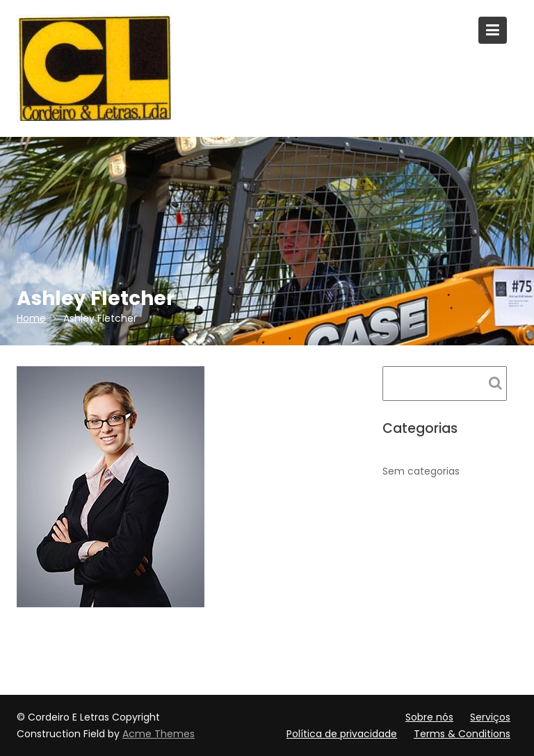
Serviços (490, 717)
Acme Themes (159, 734)
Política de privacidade (342, 734)
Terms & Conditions (462, 734)
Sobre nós (429, 717)
